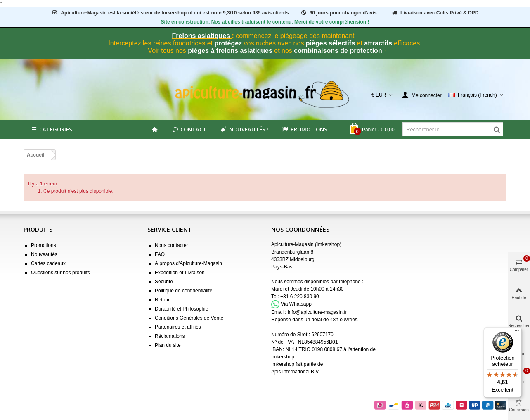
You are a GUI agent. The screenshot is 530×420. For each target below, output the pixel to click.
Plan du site (168, 345)
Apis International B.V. (296, 372)
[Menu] (517, 332)
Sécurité (164, 282)
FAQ (160, 254)
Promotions (304, 129)
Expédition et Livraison (180, 273)
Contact (189, 129)
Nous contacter (172, 245)
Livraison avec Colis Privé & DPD (435, 13)
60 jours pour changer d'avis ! (340, 13)
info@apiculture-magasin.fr (317, 312)
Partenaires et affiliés (178, 327)
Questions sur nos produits (60, 273)
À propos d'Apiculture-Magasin (188, 263)
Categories (51, 129)
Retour (162, 300)
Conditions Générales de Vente (189, 318)
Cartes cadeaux (48, 263)
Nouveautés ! (244, 129)
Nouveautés (44, 254)
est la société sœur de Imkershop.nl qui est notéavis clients (170, 13)
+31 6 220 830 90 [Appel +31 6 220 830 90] (300, 297)
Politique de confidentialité (183, 291)
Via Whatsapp (296, 304)
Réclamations (170, 336)
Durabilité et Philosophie (181, 309)
